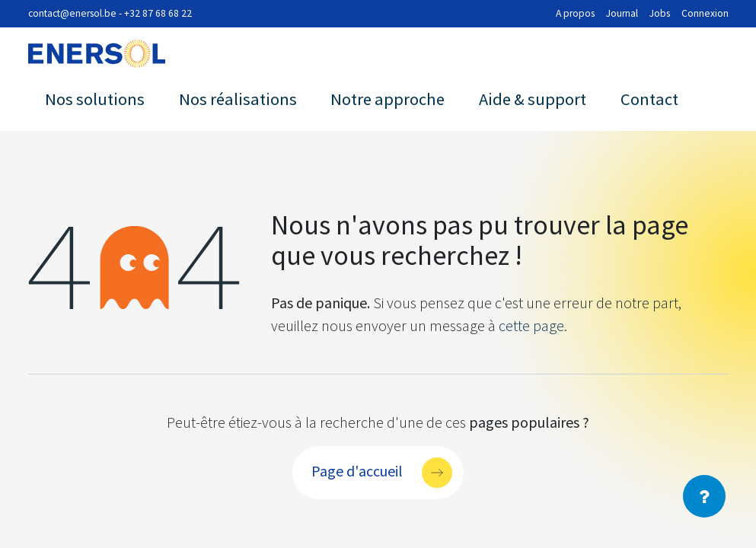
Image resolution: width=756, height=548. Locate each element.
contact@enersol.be (72, 13)
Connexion (705, 13)
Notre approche (388, 99)
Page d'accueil (357, 470)
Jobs (660, 13)
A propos (575, 13)
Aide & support (533, 99)
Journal (622, 13)
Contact (649, 99)
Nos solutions (95, 99)
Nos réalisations (238, 99)
